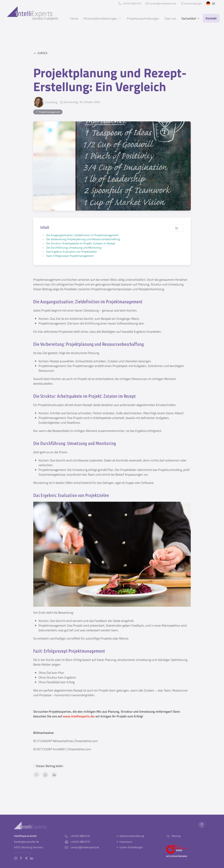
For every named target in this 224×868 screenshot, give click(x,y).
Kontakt (211, 18)
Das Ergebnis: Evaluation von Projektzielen (72, 252)
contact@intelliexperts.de (85, 847)
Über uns (170, 18)
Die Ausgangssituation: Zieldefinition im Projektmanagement (82, 235)
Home (74, 18)
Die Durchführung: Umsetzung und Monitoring (74, 248)
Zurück (40, 53)
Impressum (124, 842)
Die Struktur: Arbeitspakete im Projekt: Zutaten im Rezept (81, 243)
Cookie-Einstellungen (129, 847)
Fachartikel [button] (191, 18)
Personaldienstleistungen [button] (103, 18)
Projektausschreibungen (143, 18)
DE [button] (211, 3)
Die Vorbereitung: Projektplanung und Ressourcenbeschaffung (83, 239)
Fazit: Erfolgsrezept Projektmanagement (70, 256)
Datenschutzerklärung (130, 836)
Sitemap (174, 836)
